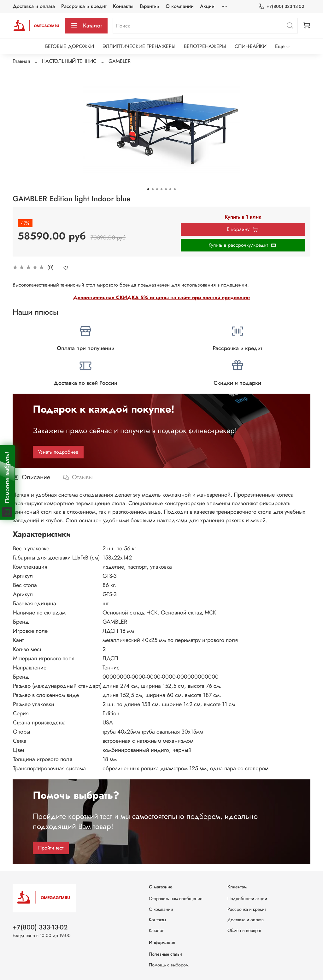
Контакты (123, 6)
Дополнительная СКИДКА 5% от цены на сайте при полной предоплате (161, 297)
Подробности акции (247, 898)
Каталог (86, 26)
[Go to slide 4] (161, 189)
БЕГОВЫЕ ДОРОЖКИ (70, 46)
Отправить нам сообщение (176, 898)
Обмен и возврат (244, 930)
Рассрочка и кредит (84, 6)
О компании (180, 6)
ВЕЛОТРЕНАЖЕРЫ (205, 46)
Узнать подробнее (58, 452)
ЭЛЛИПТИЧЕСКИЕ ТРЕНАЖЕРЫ (139, 46)
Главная (21, 61)
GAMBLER (120, 61)
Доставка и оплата (34, 6)
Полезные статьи (165, 954)
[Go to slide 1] (148, 189)
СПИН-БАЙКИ (251, 46)
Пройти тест (51, 848)
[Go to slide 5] (166, 189)
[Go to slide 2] (153, 189)
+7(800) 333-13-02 (281, 6)
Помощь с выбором (169, 965)
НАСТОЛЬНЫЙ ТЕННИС (69, 61)
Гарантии (150, 6)
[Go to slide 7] (175, 189)
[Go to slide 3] (157, 189)
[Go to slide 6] (170, 189)
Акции (207, 6)
